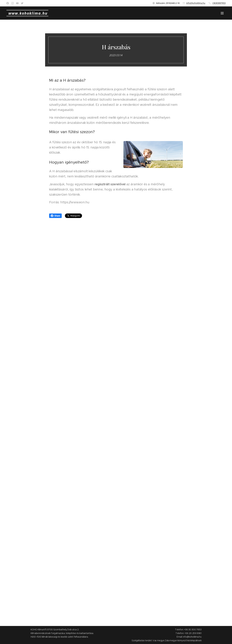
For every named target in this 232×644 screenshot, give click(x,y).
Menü (222, 13)
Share (55, 216)
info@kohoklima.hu (196, 3)
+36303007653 (219, 3)
